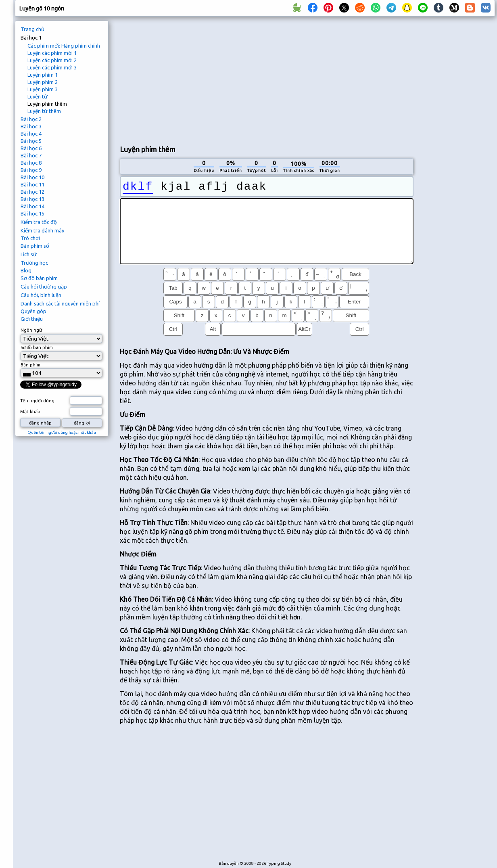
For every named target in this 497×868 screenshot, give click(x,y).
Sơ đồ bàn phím (39, 278)
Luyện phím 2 (43, 82)
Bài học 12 (32, 192)
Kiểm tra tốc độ (39, 222)
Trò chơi (30, 238)
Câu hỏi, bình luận (41, 295)
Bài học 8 (31, 163)
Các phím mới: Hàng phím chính (64, 46)
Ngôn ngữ (31, 330)
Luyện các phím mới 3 (52, 67)
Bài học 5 (31, 141)
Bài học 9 (31, 170)
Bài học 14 (32, 206)
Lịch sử (29, 254)
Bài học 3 (31, 126)
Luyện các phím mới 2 (52, 60)
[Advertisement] (260, 79)
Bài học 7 (31, 155)
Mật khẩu (30, 412)
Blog (26, 270)
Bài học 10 (32, 177)
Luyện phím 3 (43, 89)
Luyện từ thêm (44, 111)
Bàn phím (30, 365)
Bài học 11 (32, 184)
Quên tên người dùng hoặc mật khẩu (62, 432)
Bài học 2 (31, 119)
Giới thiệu (32, 319)
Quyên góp (33, 311)
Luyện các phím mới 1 (52, 53)
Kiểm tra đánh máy (42, 230)
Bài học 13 (32, 199)
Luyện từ (38, 96)
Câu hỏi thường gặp (44, 287)
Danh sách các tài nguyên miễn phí (60, 303)
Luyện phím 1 (43, 75)
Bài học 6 (31, 148)
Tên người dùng (37, 401)
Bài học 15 (32, 213)
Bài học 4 (31, 134)
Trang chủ (32, 29)
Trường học (34, 263)
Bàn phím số (35, 246)
